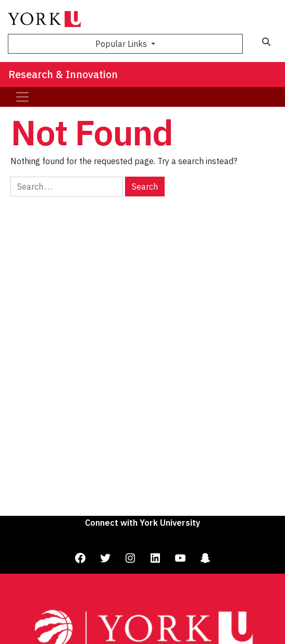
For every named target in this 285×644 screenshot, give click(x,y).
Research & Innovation (63, 74)
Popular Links (122, 44)
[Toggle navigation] (22, 97)
